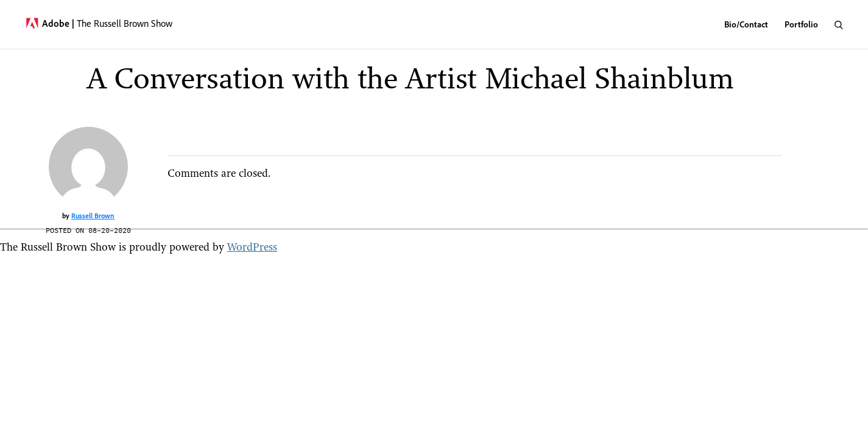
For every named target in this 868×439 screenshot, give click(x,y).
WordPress (252, 247)
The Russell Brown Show (125, 23)
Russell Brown (93, 216)
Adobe (58, 23)
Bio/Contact (746, 24)
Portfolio (801, 24)
